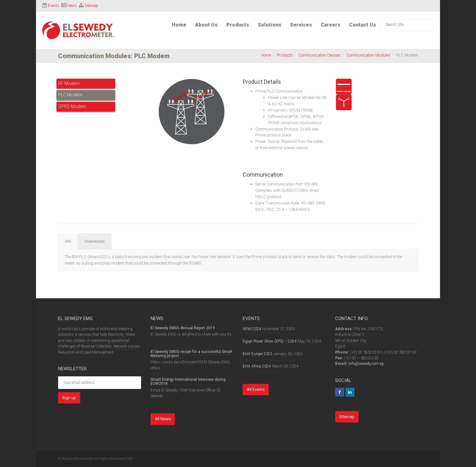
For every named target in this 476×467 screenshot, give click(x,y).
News (72, 6)
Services (301, 25)
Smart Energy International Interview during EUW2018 (188, 382)
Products (238, 25)
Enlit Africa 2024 (257, 366)
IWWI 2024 (252, 329)
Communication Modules (369, 55)
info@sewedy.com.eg (366, 364)
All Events (256, 389)
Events (54, 6)
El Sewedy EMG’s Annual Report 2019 (183, 328)
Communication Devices (320, 55)
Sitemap (91, 6)
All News (163, 419)
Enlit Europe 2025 (258, 354)
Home (179, 25)
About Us (206, 25)
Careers (330, 25)
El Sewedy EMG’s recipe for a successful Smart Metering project (191, 354)
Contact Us (363, 25)
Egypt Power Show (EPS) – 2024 (270, 341)
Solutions (270, 25)
